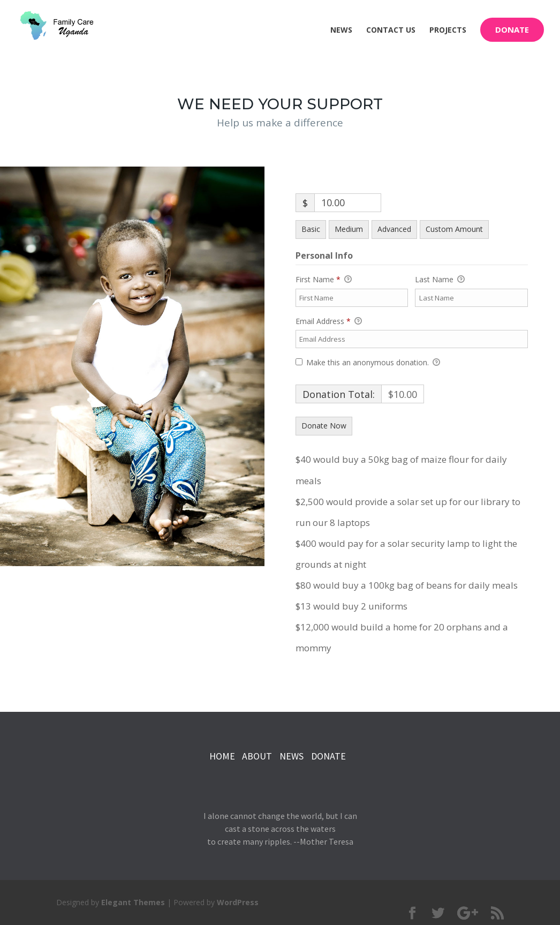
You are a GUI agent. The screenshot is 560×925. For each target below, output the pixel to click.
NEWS (293, 756)
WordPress (238, 902)
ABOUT (257, 756)
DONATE (328, 756)
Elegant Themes (133, 902)
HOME (222, 756)
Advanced (394, 229)
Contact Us (391, 31)
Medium (349, 229)
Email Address (329, 321)
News (341, 31)
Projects (448, 31)
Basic (311, 229)
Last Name (440, 280)
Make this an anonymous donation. (368, 363)
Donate (512, 29)
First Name (324, 280)
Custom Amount (454, 229)
